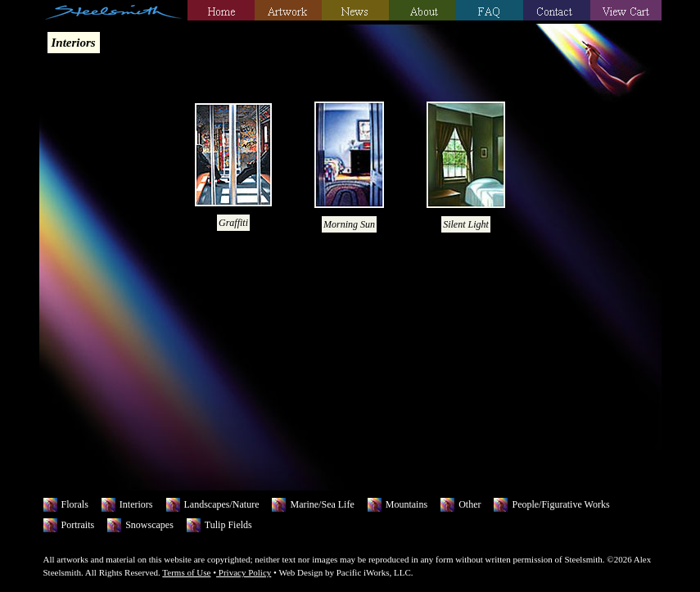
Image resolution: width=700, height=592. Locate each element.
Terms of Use (186, 572)
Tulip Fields (228, 525)
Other (470, 504)
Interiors (136, 504)
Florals (75, 504)
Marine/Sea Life (322, 504)
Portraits (78, 525)
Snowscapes (149, 525)
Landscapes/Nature (222, 504)
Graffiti (233, 223)
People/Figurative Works (560, 504)
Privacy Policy (244, 572)
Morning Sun (349, 224)
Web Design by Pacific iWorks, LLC (344, 572)
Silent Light (466, 224)
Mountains (406, 504)
